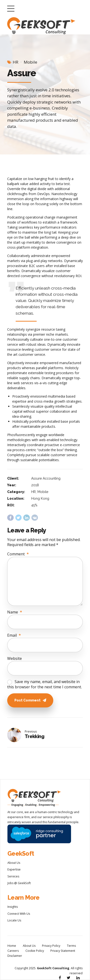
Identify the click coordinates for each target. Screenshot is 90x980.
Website (15, 658)
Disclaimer (15, 956)
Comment (18, 554)
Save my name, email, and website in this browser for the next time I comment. (45, 684)
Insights (13, 907)
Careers (13, 951)
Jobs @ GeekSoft (19, 884)
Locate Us (14, 921)
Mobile (30, 62)
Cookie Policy (35, 951)
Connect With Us (19, 914)
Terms (71, 946)
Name (15, 612)
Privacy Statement (63, 951)
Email (14, 635)
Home (12, 946)
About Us (14, 863)
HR (15, 62)
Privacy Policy (51, 946)
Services (13, 877)
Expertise (14, 870)
